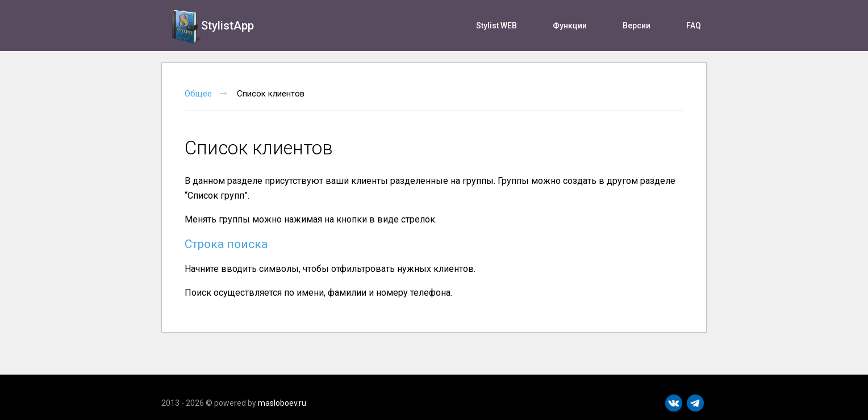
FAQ (694, 26)
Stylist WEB (496, 26)
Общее (198, 94)
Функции (570, 26)
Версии (637, 26)
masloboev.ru (282, 403)
